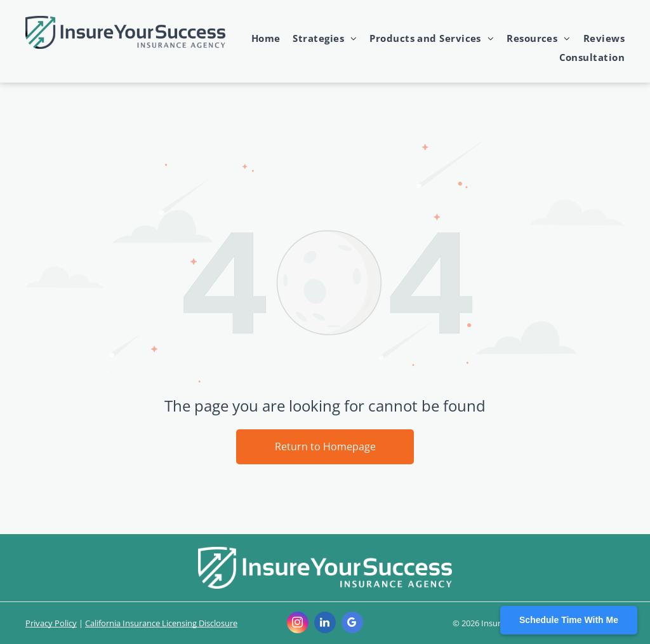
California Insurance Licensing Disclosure (161, 623)
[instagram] (298, 624)
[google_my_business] (352, 624)
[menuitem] (260, 38)
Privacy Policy (51, 623)
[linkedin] (325, 624)
